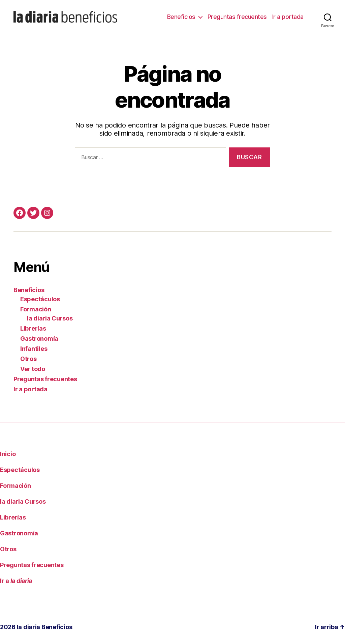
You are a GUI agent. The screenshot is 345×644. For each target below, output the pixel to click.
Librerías (33, 328)
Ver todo (33, 369)
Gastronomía (39, 339)
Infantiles (34, 349)
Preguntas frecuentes (237, 17)
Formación (36, 309)
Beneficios (181, 17)
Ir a (16, 581)
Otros (28, 359)
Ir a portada (288, 17)
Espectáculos (40, 299)
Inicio (8, 454)
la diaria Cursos (50, 318)
